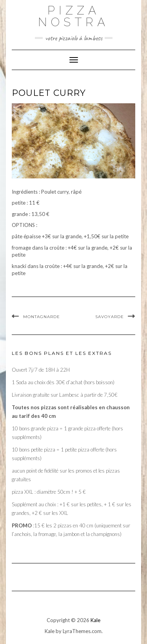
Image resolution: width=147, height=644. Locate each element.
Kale (95, 620)
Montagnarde (42, 317)
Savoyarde (110, 317)
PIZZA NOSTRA (73, 16)
